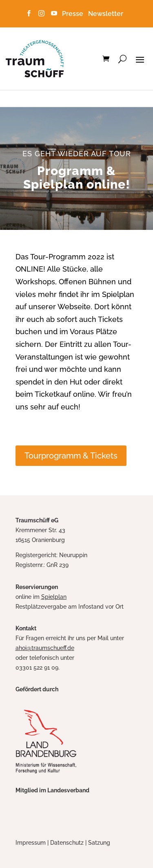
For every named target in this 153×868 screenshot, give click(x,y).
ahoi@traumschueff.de (45, 648)
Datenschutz (67, 843)
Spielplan (54, 597)
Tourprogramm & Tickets (71, 456)
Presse (74, 14)
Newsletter (106, 14)
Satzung (99, 843)
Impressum (31, 843)
